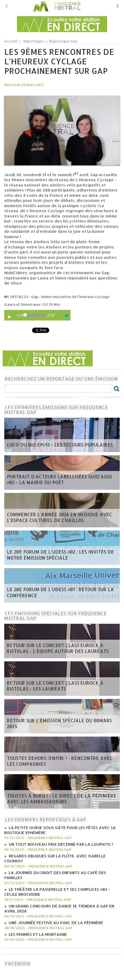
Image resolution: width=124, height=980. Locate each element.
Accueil (11, 41)
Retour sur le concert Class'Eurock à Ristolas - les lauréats (55, 686)
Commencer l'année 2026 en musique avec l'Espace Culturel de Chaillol (59, 517)
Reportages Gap (63, 41)
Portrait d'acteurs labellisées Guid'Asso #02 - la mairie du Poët (59, 479)
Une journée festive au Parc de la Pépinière (56, 923)
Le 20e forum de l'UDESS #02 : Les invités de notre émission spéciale (60, 555)
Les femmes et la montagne (38, 934)
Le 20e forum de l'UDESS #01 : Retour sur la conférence (60, 592)
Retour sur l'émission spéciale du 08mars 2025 (59, 723)
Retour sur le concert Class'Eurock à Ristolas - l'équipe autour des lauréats (58, 648)
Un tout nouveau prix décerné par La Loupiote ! (61, 844)
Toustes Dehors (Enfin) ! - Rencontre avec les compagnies (60, 761)
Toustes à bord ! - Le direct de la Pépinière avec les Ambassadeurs (62, 799)
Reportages (34, 41)
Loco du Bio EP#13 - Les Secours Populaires (60, 445)
